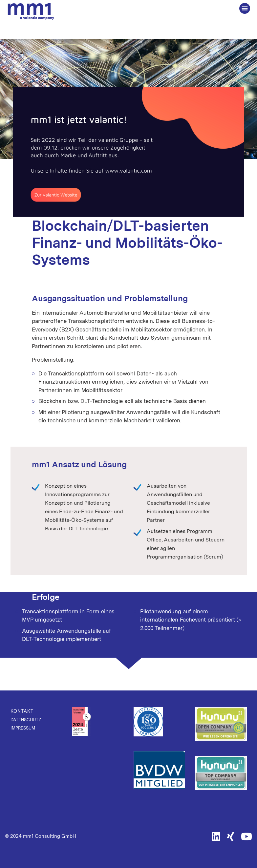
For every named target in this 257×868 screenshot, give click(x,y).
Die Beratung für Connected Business (31, 12)
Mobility (136, 191)
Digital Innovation (100, 191)
